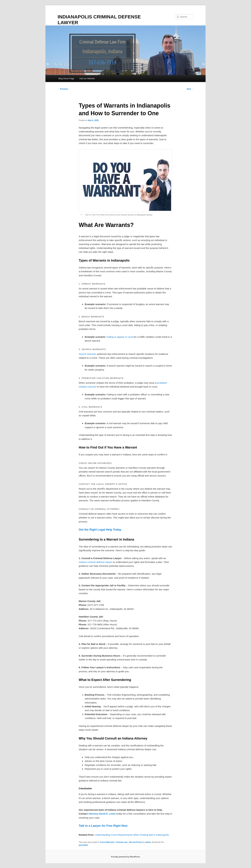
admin (148, 842)
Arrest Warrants (107, 842)
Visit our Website (87, 79)
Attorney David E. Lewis (102, 814)
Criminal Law (122, 842)
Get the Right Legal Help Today (100, 530)
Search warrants (87, 354)
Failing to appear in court (120, 337)
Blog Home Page (66, 79)
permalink (83, 845)
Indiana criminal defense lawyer (96, 562)
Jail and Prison (135, 842)
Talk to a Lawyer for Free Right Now (103, 826)
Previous (63, 89)
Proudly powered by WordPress (125, 857)
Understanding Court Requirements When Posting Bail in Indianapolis (132, 835)
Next (190, 89)
